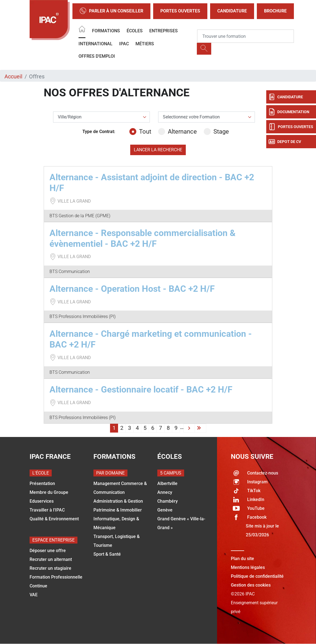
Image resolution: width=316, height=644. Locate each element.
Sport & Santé (107, 554)
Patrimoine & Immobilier (118, 510)
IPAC (124, 44)
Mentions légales (248, 567)
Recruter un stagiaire (50, 568)
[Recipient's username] (246, 36)
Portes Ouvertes (180, 11)
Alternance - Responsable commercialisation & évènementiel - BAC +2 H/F (143, 238)
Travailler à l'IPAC (47, 510)
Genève (165, 510)
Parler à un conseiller (111, 11)
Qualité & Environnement (54, 519)
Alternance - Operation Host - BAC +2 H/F (132, 289)
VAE (34, 595)
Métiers (145, 44)
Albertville (167, 483)
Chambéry (168, 501)
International (96, 44)
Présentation (42, 483)
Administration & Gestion (118, 501)
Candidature (232, 11)
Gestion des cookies (251, 585)
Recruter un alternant (51, 559)
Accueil (13, 76)
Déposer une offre (48, 551)
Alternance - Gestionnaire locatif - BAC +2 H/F (141, 389)
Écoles (135, 31)
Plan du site (242, 559)
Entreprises (164, 31)
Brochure (275, 11)
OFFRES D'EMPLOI (97, 56)
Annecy (165, 492)
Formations (106, 31)
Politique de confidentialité (257, 576)
